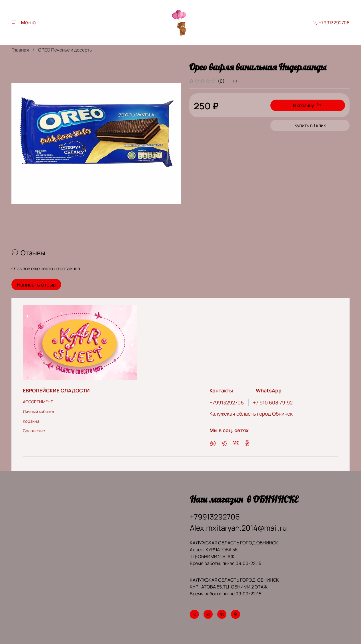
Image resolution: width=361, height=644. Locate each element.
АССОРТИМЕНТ (38, 402)
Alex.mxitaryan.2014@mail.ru (238, 528)
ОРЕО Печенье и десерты (65, 50)
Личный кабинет (39, 411)
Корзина (31, 421)
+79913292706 (331, 23)
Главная (20, 50)
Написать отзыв (36, 285)
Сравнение (34, 431)
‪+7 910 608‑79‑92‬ (273, 402)
